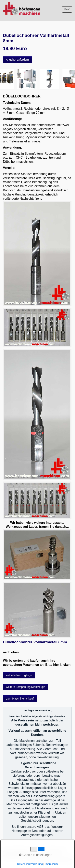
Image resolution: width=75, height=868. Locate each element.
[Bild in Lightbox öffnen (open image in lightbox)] (37, 253)
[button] (17, 60)
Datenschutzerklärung (16, 855)
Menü (67, 9)
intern (34, 855)
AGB (6, 852)
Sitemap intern (56, 852)
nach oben (11, 652)
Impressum (38, 852)
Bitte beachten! (20, 852)
